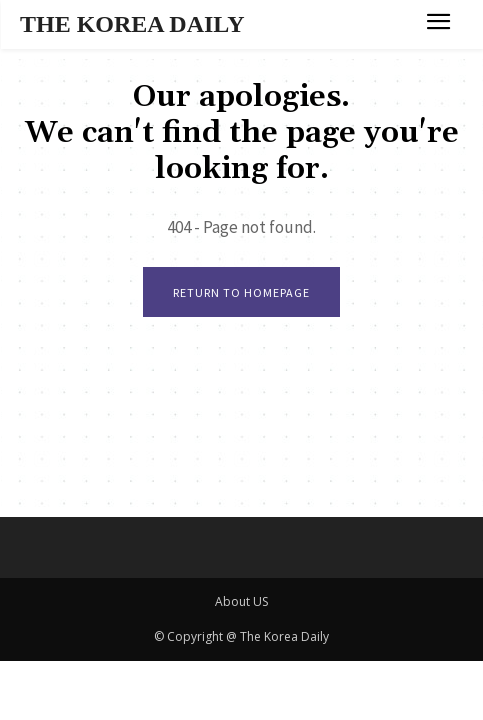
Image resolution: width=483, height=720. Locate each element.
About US (241, 601)
